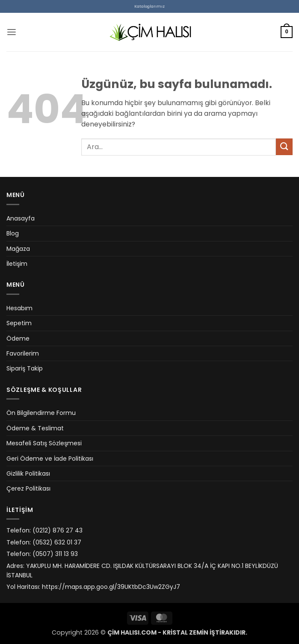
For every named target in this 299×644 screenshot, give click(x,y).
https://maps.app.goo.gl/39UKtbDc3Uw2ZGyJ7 (111, 587)
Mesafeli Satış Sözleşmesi (44, 443)
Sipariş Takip (25, 368)
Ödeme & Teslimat (35, 428)
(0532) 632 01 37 (57, 542)
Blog (13, 233)
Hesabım (19, 308)
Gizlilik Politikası (28, 473)
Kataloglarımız (149, 6)
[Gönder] (284, 147)
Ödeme (18, 338)
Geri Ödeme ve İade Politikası (50, 459)
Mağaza (18, 249)
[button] (12, 32)
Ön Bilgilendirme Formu (41, 413)
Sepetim (19, 323)
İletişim (17, 264)
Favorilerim (23, 353)
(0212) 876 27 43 (58, 530)
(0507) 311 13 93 (55, 554)
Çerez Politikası (28, 488)
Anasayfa (21, 218)
